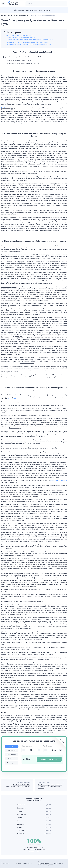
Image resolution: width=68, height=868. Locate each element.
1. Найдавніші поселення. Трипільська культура (21, 37)
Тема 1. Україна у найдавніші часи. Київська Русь (20, 35)
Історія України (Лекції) (21, 16)
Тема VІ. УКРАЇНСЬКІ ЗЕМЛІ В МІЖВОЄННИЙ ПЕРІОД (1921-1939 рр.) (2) (18, 786)
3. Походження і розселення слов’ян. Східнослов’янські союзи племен (28, 42)
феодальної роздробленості (58, 480)
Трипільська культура (8, 108)
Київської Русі (12, 399)
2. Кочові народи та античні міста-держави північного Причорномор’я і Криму (30, 40)
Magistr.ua (47, 10)
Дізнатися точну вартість (49, 759)
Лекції (10, 16)
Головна (4, 16)
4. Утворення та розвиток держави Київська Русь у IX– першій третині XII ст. (29, 45)
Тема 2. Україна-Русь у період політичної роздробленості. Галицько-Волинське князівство (50, 786)
